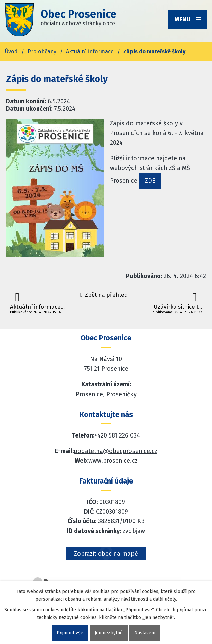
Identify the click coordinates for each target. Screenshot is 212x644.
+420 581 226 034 (117, 435)
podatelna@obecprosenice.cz (116, 451)
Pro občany (42, 52)
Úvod (11, 52)
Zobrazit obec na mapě (106, 554)
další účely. (165, 599)
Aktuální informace (90, 52)
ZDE (150, 181)
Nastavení (145, 633)
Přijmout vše (70, 633)
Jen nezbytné (109, 633)
